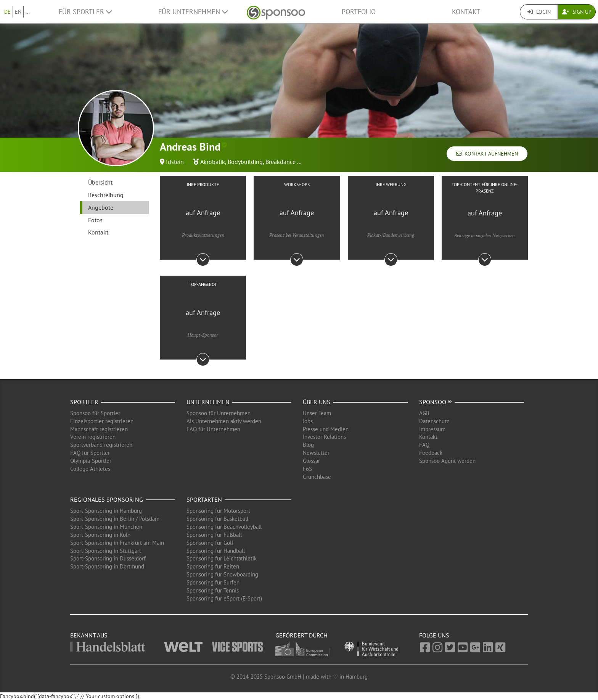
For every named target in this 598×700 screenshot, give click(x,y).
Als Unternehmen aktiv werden (224, 421)
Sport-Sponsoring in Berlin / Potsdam (115, 519)
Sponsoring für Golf (210, 543)
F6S (307, 469)
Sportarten (204, 499)
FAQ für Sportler (90, 453)
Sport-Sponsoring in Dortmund (107, 566)
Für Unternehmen (193, 12)
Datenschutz (434, 421)
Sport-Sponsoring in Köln (100, 535)
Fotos (95, 220)
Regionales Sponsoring (107, 499)
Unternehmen (208, 402)
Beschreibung (106, 195)
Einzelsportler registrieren (102, 421)
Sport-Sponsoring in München (106, 527)
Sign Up (577, 12)
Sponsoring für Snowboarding (222, 574)
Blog (308, 445)
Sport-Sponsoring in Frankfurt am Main (117, 543)
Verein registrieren (93, 437)
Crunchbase (317, 477)
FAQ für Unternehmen (213, 429)
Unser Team (317, 413)
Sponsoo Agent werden (447, 461)
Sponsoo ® (436, 402)
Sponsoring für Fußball (214, 535)
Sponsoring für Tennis (213, 590)
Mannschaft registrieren (99, 429)
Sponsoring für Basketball (217, 519)
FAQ (424, 445)
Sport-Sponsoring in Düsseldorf (108, 558)
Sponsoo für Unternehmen (219, 413)
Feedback (431, 453)
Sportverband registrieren (101, 445)
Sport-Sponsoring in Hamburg (106, 511)
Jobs (308, 421)
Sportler (84, 402)
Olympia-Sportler (91, 461)
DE (7, 12)
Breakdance (281, 162)
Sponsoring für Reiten (213, 566)
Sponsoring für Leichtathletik (222, 558)
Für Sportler (85, 12)
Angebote (101, 207)
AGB (424, 413)
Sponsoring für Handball (216, 551)
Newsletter (316, 453)
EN (18, 12)
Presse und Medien (326, 429)
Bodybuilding (245, 162)
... (28, 12)
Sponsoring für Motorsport (218, 511)
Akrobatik (213, 162)
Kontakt (466, 12)
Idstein (175, 162)
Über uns (317, 402)
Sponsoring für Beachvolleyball (224, 527)
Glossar (311, 461)
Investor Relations (324, 437)
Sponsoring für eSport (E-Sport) (224, 598)
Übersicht (100, 182)
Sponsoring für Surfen (213, 582)
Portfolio (359, 12)
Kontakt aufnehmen (487, 154)
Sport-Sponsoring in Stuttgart (106, 551)
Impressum (432, 429)
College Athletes (90, 469)
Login (539, 12)
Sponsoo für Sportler (95, 413)
